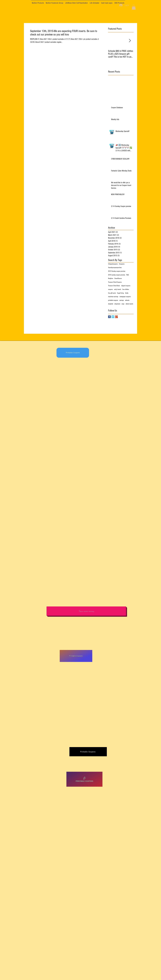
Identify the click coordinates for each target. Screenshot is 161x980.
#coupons (122, 264)
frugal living (120, 293)
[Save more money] (86, 611)
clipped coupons (126, 286)
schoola (127, 300)
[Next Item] (130, 41)
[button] (134, 7)
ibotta (127, 293)
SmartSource (118, 278)
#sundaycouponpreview (115, 268)
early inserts (118, 289)
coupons (110, 289)
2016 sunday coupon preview (117, 275)
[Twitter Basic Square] (113, 317)
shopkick (111, 304)
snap (123, 304)
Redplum (111, 278)
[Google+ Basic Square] (116, 317)
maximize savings (113, 297)
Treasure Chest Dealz (114, 286)
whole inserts (129, 304)
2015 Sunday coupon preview (117, 271)
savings (122, 300)
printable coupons (113, 300)
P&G (128, 275)
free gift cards (112, 293)
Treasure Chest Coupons (115, 282)
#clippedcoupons (113, 264)
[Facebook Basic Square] (109, 317)
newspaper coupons (125, 297)
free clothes (126, 289)
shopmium (117, 304)
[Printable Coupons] (73, 353)
